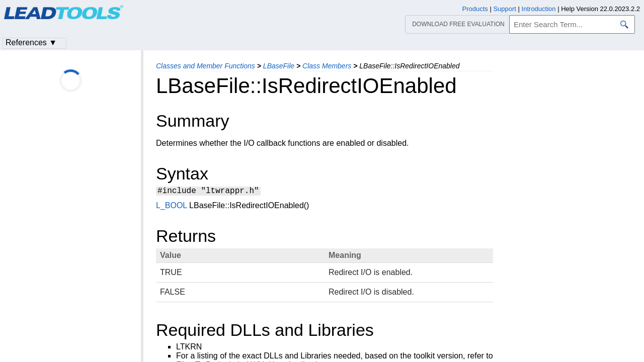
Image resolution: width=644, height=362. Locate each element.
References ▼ (31, 42)
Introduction (539, 9)
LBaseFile (279, 66)
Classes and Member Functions (206, 66)
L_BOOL (172, 207)
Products (475, 9)
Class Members (327, 66)
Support (505, 9)
